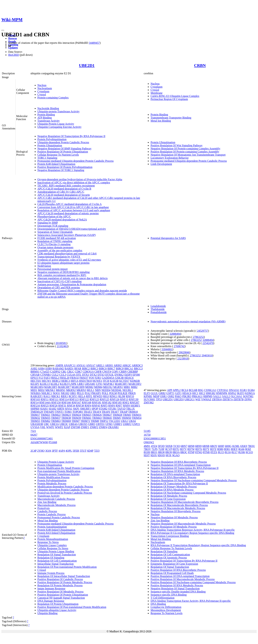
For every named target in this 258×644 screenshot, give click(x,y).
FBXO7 (84, 378)
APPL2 (177, 390)
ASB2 (34, 369)
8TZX (214, 452)
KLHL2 (55, 384)
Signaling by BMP (48, 223)
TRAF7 (115, 412)
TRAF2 (88, 412)
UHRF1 (118, 424)
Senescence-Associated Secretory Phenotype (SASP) (67, 235)
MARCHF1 (121, 384)
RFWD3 (98, 396)
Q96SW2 (149, 442)
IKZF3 (241, 393)
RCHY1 (73, 396)
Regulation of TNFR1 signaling (55, 241)
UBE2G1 (190, 399)
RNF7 (119, 406)
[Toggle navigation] (3, 30)
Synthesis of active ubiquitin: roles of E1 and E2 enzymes (69, 260)
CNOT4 (107, 372)
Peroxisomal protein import (53, 269)
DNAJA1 (234, 390)
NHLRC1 (47, 393)
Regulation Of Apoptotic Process (169, 558)
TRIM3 (127, 415)
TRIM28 (117, 415)
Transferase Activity (49, 121)
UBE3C (64, 424)
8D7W (191, 449)
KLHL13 (45, 384)
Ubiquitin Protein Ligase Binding (56, 551)
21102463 (62, 346)
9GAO (176, 455)
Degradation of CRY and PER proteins (59, 288)
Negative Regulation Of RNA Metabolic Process (177, 471)
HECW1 (46, 381)
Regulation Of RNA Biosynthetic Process (173, 477)
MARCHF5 (51, 387)
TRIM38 (66, 418)
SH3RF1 (135, 406)
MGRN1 (118, 387)
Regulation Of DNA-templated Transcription (175, 474)
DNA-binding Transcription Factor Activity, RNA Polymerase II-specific (191, 601)
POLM (113, 393)
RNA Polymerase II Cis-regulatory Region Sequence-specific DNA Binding (192, 533)
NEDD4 (106, 390)
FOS (91, 378)
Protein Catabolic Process (52, 514)
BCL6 (185, 390)
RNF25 (45, 406)
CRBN (200, 65)
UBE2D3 (179, 399)
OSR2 (171, 396)
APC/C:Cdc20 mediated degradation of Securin (64, 195)
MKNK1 (50, 390)
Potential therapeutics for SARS (168, 238)
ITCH (106, 381)
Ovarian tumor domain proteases (55, 247)
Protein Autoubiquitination (52, 527)
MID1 (34, 390)
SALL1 (217, 396)
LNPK (73, 384)
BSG (201, 390)
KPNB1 (148, 396)
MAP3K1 (109, 384)
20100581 (61, 343)
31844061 (167, 349)
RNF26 (54, 406)
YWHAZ (206, 399)
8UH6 (242, 452)
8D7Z (213, 449)
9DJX (154, 455)
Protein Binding (46, 115)
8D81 (227, 449)
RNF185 (117, 402)
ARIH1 (109, 365)
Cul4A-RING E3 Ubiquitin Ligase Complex (175, 96)
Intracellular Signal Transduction (56, 564)
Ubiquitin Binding (48, 613)
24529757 (203, 331)
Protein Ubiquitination (50, 145)
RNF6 (112, 406)
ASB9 (48, 369)
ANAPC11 (70, 365)
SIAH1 (44, 409)
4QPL (69, 451)
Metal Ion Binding (161, 121)
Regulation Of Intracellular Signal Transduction (64, 576)
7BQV (147, 449)
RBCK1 (56, 396)
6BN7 (184, 446)
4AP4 (62, 451)
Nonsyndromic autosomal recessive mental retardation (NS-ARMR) (188, 321)
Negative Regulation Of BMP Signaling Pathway (64, 149)
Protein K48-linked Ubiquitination (56, 164)
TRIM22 (56, 415)
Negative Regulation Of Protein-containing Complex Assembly (185, 149)
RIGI (106, 396)
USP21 (136, 424)
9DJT (147, 455)
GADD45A (108, 378)
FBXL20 (65, 378)
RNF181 (97, 402)
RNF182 (107, 402)
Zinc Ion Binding (47, 502)
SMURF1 (85, 409)
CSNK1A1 (210, 390)
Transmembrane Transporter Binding (171, 118)
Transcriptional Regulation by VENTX (59, 257)
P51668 (53, 442)
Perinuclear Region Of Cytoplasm (169, 99)
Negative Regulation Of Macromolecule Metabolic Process (183, 524)
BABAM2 (58, 369)
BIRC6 (103, 369)
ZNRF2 (94, 427)
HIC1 (195, 393)
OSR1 (163, 396)
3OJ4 (48, 451)
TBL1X (130, 409)
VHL (43, 427)
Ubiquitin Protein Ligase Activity (56, 124)
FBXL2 (55, 378)
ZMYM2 (149, 402)
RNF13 (124, 399)
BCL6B (193, 390)
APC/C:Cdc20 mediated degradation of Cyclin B (64, 189)
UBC (46, 424)
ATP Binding (45, 118)
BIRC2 (86, 369)
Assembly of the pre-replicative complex (60, 250)
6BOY (214, 446)
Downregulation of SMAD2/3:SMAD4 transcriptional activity (72, 229)
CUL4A (71, 375)
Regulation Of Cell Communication (57, 561)
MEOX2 (108, 387)
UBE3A (54, 424)
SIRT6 (61, 409)
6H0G (228, 446)
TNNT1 (59, 412)
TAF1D (121, 409)
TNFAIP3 (49, 412)
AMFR (59, 365)
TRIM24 (76, 415)
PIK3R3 (187, 396)
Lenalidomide (158, 306)
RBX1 (64, 396)
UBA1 (124, 421)
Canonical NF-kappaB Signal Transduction (61, 598)
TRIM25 (87, 415)
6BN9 (198, 446)
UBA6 (132, 421)
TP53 (159, 399)
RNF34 (71, 406)
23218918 (183, 359)
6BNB (206, 446)
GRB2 (162, 393)
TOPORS (78, 412)
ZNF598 (75, 427)
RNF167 (76, 402)
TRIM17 (35, 415)
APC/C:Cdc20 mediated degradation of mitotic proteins (68, 213)
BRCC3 (138, 369)
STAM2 (103, 409)
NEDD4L (116, 390)
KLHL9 (64, 384)
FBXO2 (75, 378)
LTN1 (99, 384)
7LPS (155, 449)
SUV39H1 (150, 399)
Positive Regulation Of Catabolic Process (60, 579)
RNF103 (35, 399)
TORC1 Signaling (47, 158)
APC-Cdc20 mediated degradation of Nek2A (62, 220)
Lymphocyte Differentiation (166, 607)
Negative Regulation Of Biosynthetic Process (176, 511)
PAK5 (178, 396)
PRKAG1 (197, 396)
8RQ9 (169, 452)
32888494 (175, 334)
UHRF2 (127, 424)
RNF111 (54, 399)
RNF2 (126, 402)
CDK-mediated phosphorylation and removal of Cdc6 (67, 254)
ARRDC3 (137, 365)
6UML (236, 446)
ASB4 (41, 369)
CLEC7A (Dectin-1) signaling (54, 244)
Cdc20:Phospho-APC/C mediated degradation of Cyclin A (70, 204)
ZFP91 (248, 399)
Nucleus (42, 85)
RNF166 (66, 402)
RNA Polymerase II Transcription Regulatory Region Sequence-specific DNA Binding (198, 545)
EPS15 (34, 378)
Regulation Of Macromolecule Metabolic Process (178, 508)
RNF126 (115, 399)
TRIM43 (97, 418)
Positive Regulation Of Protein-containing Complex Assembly (185, 152)
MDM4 (98, 387)
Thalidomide (158, 309)
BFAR (78, 369)
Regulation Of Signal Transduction (57, 555)
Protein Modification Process (54, 477)
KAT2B (114, 381)
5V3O (177, 446)
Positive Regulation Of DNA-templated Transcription (180, 576)
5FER (76, 451)
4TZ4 (154, 446)
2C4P (34, 451)
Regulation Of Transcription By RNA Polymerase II (179, 483)
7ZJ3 (97, 451)
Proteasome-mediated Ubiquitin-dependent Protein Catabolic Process (76, 161)
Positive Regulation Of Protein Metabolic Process (65, 582)
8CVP (169, 449)
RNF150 (56, 402)
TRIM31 (137, 415)
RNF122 (84, 399)
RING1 (114, 396)
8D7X (199, 449)
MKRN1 (61, 390)
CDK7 (78, 372)
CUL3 (63, 375)
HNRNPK (222, 393)
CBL (64, 372)
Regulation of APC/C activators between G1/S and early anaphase (74, 210)
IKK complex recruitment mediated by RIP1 (62, 275)
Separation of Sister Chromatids (55, 232)
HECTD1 (36, 381)
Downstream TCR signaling (53, 226)
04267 (34, 435)
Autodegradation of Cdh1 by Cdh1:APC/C (61, 192)
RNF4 (88, 406)
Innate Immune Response (51, 588)
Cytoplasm (43, 91)
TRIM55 (35, 421)
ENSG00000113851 (155, 439)
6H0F (221, 446)
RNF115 (74, 399)
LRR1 (81, 384)
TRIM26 (97, 415)
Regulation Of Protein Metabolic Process (60, 585)
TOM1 (68, 412)
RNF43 (96, 406)
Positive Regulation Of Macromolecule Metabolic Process (183, 579)
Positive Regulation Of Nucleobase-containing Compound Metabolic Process (193, 582)
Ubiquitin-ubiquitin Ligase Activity (57, 610)
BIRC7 (111, 369)
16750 (147, 435)
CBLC (70, 372)
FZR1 (98, 378)
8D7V (183, 449)
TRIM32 (35, 418)
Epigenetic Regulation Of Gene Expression (174, 564)
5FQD (161, 446)
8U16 (228, 452)
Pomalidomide (159, 312)
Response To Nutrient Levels (167, 613)
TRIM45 (107, 418)
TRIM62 (46, 421)
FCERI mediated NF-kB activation (57, 238)
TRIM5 (117, 418)
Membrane (157, 93)
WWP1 (50, 427)
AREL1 (100, 365)
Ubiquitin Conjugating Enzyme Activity (59, 127)
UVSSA (35, 427)
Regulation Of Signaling (51, 558)
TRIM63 (56, 421)
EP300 (136, 375)
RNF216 (35, 406)
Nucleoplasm (45, 88)
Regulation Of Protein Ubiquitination (58, 604)
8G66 (241, 449)
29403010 (207, 355)
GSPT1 (170, 393)
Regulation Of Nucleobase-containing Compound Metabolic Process (188, 493)
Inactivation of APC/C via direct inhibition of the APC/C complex (74, 182)
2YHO (41, 451)
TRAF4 (97, 412)
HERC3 (66, 381)
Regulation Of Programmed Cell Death (172, 573)
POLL (105, 393)
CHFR (98, 372)
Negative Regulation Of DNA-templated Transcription (181, 465)
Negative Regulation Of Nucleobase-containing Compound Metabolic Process (194, 480)
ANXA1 (81, 365)
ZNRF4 (103, 427)
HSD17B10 (86, 381)
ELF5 (147, 393)
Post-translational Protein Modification (59, 471)
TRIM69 (66, 421)
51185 (147, 431)
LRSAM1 (90, 384)
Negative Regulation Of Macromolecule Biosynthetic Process (185, 502)
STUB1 (112, 409)
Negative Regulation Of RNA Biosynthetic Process (179, 462)
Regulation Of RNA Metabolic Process (172, 490)
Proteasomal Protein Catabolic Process (59, 517)
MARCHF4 (37, 387)
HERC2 (56, 381)
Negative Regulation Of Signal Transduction (175, 588)
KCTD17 (124, 381)
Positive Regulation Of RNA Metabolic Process (177, 585)
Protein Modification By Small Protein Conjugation (66, 468)
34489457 (94, 43)
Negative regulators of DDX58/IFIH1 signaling (64, 272)
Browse (13, 38)
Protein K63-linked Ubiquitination (56, 533)
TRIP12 (104, 421)
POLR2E (123, 393)
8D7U (176, 449)
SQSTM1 (248, 396)
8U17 (235, 452)
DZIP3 (128, 375)
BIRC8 (120, 369)
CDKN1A (88, 372)
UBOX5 (83, 424)
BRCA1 (129, 369)
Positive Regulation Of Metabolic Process (61, 592)
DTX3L (109, 375)
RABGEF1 (37, 396)
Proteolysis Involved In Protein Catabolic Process (65, 493)
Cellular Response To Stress (53, 548)
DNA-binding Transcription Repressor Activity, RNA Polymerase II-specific (193, 530)
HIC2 (202, 393)
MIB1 (127, 387)
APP (170, 390)
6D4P (90, 451)
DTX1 (86, 375)
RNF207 (135, 402)
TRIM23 (66, 415)
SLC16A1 (237, 396)
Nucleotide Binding (48, 108)
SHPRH (35, 409)
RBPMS (208, 396)
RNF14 (35, 402)
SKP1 (76, 409)
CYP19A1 (223, 390)
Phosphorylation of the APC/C (54, 216)
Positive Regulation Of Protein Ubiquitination (63, 152)
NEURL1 (128, 390)
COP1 (115, 372)
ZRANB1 (113, 427)
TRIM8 (95, 421)
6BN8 (191, 446)
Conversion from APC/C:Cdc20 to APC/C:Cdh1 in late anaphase (73, 207)
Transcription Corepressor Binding (170, 536)
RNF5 (104, 406)
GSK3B (119, 378)
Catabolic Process (47, 511)
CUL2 (55, 375)
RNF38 (80, 406)
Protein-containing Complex (53, 98)
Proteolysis (44, 508)
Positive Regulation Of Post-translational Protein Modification (72, 607)
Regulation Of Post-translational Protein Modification (67, 567)
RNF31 (62, 406)
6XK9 (244, 446)
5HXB (169, 446)
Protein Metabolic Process (52, 483)
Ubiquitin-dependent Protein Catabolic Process (63, 142)
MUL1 (91, 390)
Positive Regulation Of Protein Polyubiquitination (65, 167)
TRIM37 (56, 418)
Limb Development (161, 164)
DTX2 (93, 375)
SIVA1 (68, 409)
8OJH (147, 452)
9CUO (249, 452)
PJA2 (88, 393)
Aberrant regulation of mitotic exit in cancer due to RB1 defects (73, 278)
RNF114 (64, 399)
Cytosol (42, 94)
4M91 (147, 446)
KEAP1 (35, 384)
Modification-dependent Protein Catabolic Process (65, 487)
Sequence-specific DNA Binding (169, 595)
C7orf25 (45, 372)
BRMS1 (35, 372)
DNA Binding (158, 604)
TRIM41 (87, 418)
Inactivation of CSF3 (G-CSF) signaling (60, 281)
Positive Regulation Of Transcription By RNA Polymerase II (184, 561)
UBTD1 (100, 424)
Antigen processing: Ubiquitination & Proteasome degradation (72, 284)
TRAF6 (106, 412)
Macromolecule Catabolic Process (56, 499)
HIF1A (74, 381)
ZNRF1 (85, 427)
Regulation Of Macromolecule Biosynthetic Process (179, 505)
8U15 (221, 452)
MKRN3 (81, 390)
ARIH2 (118, 365)
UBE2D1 (87, 65)
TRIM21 (46, 415)
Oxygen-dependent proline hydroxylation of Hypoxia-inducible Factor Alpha (80, 179)
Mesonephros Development (166, 610)
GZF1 (178, 393)
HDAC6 (129, 378)
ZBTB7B (239, 399)
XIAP (67, 427)
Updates (13, 48)
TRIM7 (76, 421)
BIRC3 (94, 369)
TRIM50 (126, 418)
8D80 (220, 449)
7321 (33, 431)
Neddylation (44, 266)
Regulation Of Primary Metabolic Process (174, 487)
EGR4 (251, 390)
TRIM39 (76, 418)
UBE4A (73, 424)
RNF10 (130, 396)
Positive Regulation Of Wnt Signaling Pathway (177, 145)
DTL (79, 375)
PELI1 (80, 393)
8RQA (176, 452)
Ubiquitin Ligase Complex (52, 545)
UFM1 (109, 424)
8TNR (206, 452)
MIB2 (134, 387)
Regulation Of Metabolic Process (169, 496)
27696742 (179, 346)
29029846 (184, 352)
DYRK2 (119, 375)
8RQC (184, 452)
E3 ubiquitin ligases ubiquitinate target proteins (64, 263)
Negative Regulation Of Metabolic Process (174, 517)
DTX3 (101, 375)
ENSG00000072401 (42, 439)
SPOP (95, 409)
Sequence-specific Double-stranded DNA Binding (178, 592)
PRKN (132, 393)
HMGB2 (211, 393)
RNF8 (126, 406)
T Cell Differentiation (163, 598)
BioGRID (14, 55)
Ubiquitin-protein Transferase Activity (59, 111)
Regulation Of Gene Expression (168, 499)
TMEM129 (37, 412)
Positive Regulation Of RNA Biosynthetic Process (178, 570)
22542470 (208, 343)
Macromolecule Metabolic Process (57, 505)
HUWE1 (97, 381)
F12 (41, 378)
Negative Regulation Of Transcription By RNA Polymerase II (71, 136)
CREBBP (133, 372)
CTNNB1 (46, 375)
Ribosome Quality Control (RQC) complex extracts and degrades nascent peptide (82, 291)
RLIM (122, 396)
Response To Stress (48, 542)
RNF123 (94, 399)
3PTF (55, 451)
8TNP (191, 452)
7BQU (251, 446)
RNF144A (45, 402)
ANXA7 (91, 365)
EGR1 (244, 390)
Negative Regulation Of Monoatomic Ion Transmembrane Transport (188, 155)
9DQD (161, 455)
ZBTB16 (217, 399)
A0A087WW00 (39, 442)
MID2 (41, 390)
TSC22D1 (115, 421)
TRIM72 (85, 421)
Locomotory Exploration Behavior (170, 158)
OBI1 (73, 393)
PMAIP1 (96, 393)
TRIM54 (137, 418)
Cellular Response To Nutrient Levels (58, 155)
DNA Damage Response (51, 601)
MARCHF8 (78, 387)
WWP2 (59, 427)
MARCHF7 (64, 387)
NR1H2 (65, 393)
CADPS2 (55, 372)
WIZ (198, 399)
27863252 (199, 337)
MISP (156, 396)
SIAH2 (52, 409)
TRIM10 (133, 412)
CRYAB (35, 375)
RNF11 (45, 399)
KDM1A (250, 393)
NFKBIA (36, 393)
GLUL (154, 393)
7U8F (161, 449)
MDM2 (89, 387)
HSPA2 (232, 393)
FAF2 (47, 378)
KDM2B (135, 381)
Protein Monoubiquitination (53, 539)
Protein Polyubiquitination (52, 139)
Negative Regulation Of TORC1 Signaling (61, 170)
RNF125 (104, 399)
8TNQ (199, 452)
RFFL (89, 396)
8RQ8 (161, 452)
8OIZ (248, 449)
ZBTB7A (228, 399)
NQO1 (56, 393)
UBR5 (92, 424)
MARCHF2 (135, 384)
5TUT (83, 451)
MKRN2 (71, 390)
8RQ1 (154, 452)
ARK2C (127, 365)
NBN (98, 390)
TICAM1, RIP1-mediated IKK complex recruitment (66, 186)
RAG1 (47, 396)
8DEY (234, 449)
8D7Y (206, 449)
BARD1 (69, 369)
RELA (82, 396)
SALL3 (226, 396)
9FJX (169, 455)
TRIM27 (107, 415)
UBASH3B (37, 424)
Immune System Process (51, 573)
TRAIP (124, 412)
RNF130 (134, 399)
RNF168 (87, 402)
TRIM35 (46, 418)
